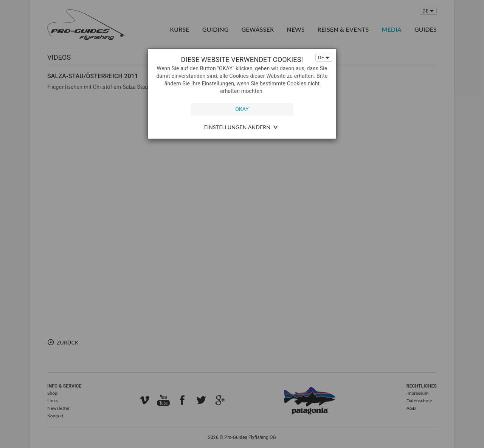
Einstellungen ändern (237, 127)
